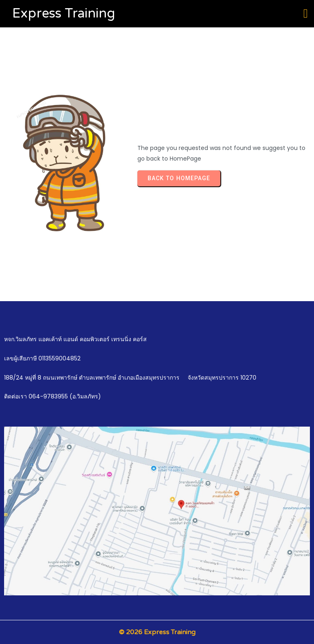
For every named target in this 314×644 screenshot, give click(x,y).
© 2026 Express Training (157, 632)
